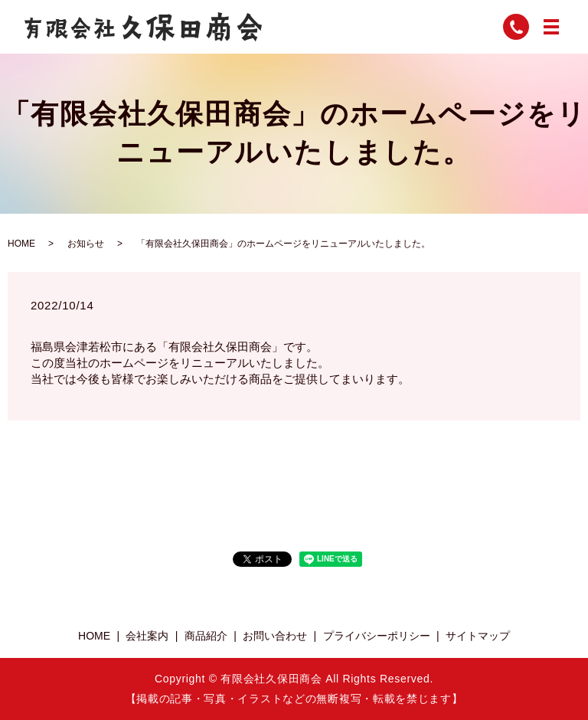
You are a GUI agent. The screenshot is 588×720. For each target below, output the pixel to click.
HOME (21, 244)
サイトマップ (478, 636)
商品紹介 (206, 636)
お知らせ (86, 244)
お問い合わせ (275, 636)
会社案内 (147, 636)
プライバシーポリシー (377, 636)
